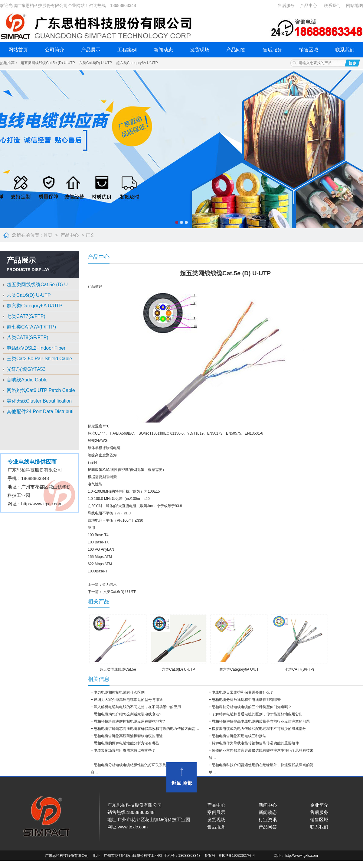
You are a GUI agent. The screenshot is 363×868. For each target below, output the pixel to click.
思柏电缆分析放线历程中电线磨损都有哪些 (246, 700)
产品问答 (236, 50)
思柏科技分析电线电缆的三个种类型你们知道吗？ (252, 707)
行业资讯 (268, 819)
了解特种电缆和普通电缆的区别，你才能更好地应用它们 (257, 714)
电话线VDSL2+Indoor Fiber (36, 348)
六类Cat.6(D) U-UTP (95, 63)
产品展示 (91, 50)
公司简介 (54, 50)
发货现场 (200, 50)
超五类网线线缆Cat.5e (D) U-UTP (48, 63)
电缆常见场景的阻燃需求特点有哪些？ (125, 750)
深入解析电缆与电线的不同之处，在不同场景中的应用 (137, 707)
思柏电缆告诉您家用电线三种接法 (239, 736)
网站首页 (18, 50)
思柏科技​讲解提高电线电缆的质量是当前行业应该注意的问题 (261, 721)
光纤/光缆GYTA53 (26, 369)
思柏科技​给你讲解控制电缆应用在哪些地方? (129, 721)
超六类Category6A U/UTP (137, 63)
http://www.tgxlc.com (42, 504)
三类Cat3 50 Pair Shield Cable (39, 359)
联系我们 (332, 5)
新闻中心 (268, 805)
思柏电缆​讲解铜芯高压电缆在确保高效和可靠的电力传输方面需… (146, 729)
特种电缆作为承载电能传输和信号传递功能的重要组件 (255, 743)
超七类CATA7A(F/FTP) (31, 327)
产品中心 (309, 5)
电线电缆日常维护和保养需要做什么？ (243, 692)
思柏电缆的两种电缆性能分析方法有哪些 (126, 743)
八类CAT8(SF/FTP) (27, 337)
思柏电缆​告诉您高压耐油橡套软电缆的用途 (128, 736)
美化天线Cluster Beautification (39, 401)
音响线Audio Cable (27, 380)
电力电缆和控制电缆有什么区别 (119, 692)
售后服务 (286, 5)
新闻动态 (163, 50)
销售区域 (309, 50)
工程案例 (127, 50)
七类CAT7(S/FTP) (26, 316)
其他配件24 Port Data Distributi (40, 411)
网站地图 (355, 5)
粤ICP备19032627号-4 (237, 856)
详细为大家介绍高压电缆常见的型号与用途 (128, 700)
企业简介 (319, 805)
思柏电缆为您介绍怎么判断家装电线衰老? (128, 714)
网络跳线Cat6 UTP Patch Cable (41, 390)
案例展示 (216, 812)
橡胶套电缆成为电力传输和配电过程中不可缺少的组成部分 (259, 729)
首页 (48, 235)
